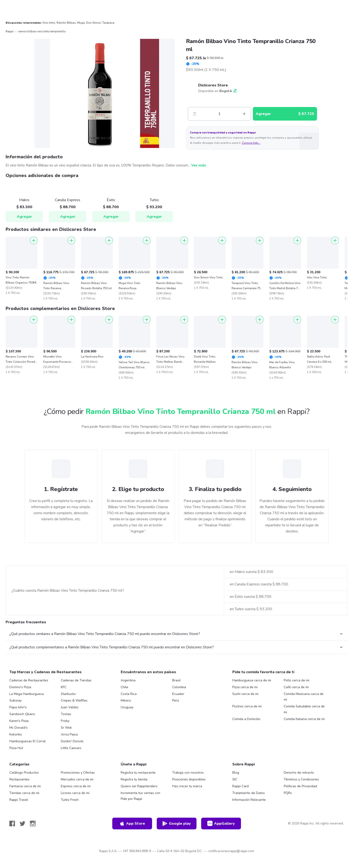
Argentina (128, 680)
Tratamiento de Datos (249, 793)
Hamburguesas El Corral (27, 741)
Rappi (10, 31)
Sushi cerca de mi (245, 694)
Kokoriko (16, 734)
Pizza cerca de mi (245, 687)
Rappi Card (240, 786)
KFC (64, 687)
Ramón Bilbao (66, 23)
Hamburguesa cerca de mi (252, 680)
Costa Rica (129, 694)
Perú (176, 700)
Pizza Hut (16, 748)
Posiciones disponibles (189, 779)
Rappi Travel (19, 800)
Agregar (24, 217)
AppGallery (221, 824)
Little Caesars (71, 748)
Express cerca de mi (76, 786)
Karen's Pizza (19, 721)
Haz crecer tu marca (187, 786)
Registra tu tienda (134, 779)
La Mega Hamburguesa (27, 694)
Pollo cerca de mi (297, 680)
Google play (176, 824)
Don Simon (93, 23)
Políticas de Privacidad (300, 786)
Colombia (179, 687)
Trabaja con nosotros (188, 773)
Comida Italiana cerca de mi (304, 719)
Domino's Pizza (20, 687)
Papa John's (18, 707)
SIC (235, 779)
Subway (15, 700)
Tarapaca (108, 23)
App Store (132, 824)
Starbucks (68, 694)
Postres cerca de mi (247, 706)
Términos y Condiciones (301, 779)
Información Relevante (249, 800)
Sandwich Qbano (22, 714)
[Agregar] (34, 240)
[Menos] (195, 114)
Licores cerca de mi (75, 793)
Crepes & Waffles (74, 700)
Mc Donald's (18, 728)
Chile (124, 687)
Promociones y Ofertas (78, 773)
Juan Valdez (70, 707)
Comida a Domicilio (246, 719)
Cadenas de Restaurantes (29, 680)
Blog (236, 773)
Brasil (176, 680)
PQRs (288, 793)
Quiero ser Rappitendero (139, 786)
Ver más (199, 165)
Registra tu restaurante (138, 773)
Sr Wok (66, 728)
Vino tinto (49, 23)
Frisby (65, 721)
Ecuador (178, 694)
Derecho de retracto (299, 773)
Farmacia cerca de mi (25, 786)
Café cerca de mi (296, 687)
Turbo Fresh (70, 800)
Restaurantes (19, 779)
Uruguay (127, 707)
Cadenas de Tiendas (76, 680)
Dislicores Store (213, 85)
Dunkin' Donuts (72, 741)
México (126, 700)
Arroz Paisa (69, 734)
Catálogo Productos (24, 773)
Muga (81, 23)
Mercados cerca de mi (77, 779)
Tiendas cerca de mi (24, 793)
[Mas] (244, 114)
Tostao (66, 714)
